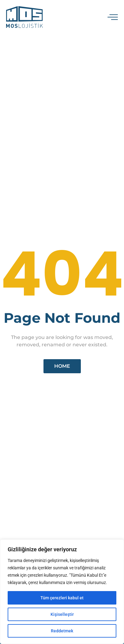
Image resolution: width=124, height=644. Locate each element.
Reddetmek (62, 631)
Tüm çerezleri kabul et (62, 598)
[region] (62, 592)
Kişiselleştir (62, 614)
